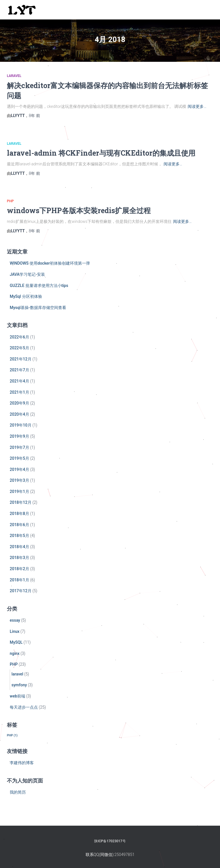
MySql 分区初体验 (26, 296)
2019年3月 (19, 480)
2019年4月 (19, 469)
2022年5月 (19, 348)
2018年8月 (19, 514)
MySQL (16, 642)
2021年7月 (19, 370)
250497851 (125, 855)
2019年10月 (21, 425)
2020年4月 (19, 414)
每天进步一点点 (24, 707)
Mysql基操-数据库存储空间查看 (38, 308)
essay (15, 620)
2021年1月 (19, 392)
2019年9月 (19, 436)
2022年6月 (19, 337)
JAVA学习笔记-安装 (27, 274)
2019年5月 (19, 458)
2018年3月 (19, 558)
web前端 (17, 696)
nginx (15, 653)
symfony (19, 685)
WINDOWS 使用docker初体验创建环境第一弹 (50, 263)
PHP (10, 201)
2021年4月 (19, 381)
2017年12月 (21, 591)
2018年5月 (19, 536)
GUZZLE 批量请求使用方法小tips (39, 286)
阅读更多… (197, 106)
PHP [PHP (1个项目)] (12, 735)
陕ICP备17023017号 (110, 841)
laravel (14, 76)
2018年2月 (19, 569)
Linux (15, 631)
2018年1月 (19, 580)
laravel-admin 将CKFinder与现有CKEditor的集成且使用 (101, 153)
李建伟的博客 (22, 763)
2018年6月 (19, 525)
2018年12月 (21, 502)
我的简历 (18, 792)
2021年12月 (21, 359)
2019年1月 (19, 492)
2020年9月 (19, 403)
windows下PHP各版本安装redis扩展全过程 (79, 210)
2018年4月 (19, 547)
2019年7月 (19, 447)
